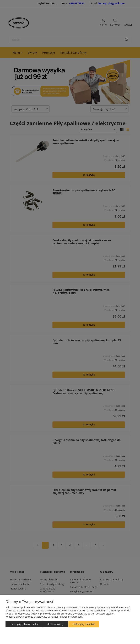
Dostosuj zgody (55, 624)
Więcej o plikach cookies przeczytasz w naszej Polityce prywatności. (44, 617)
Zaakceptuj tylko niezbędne (24, 624)
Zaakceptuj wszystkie (84, 624)
